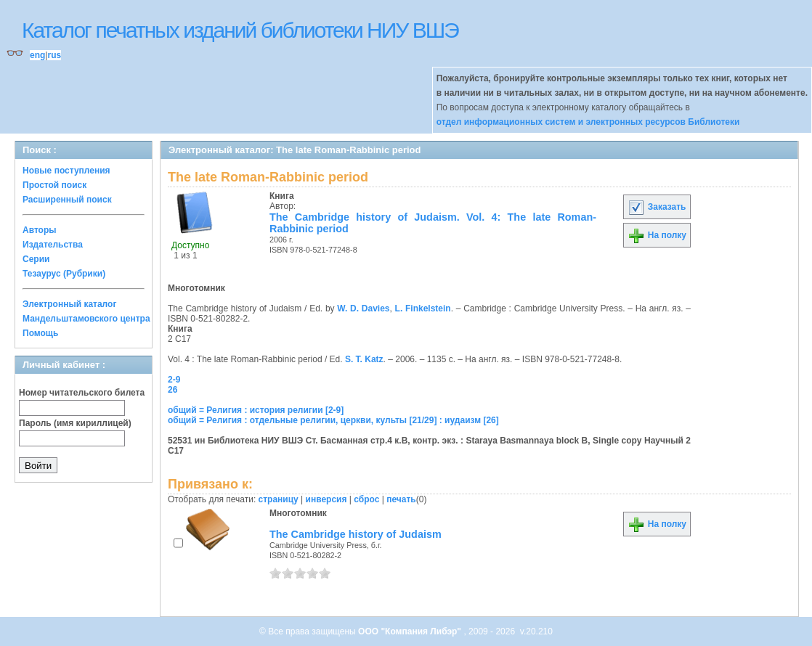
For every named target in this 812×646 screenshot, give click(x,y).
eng (37, 55)
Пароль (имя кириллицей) (75, 423)
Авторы (40, 230)
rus (54, 55)
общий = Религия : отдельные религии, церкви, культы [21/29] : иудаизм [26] (333, 420)
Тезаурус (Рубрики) (64, 274)
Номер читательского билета (82, 393)
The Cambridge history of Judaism (356, 534)
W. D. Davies (363, 308)
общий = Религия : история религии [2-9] (256, 410)
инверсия (326, 499)
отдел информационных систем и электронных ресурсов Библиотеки (588, 122)
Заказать (657, 207)
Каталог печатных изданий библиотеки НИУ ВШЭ (240, 30)
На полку (657, 235)
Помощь (40, 333)
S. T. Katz (364, 359)
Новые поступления (66, 171)
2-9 (174, 380)
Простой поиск (54, 185)
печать (401, 499)
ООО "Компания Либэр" (411, 631)
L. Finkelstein (423, 308)
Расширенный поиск (67, 200)
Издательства (53, 245)
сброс (366, 499)
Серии (36, 259)
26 (172, 390)
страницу (279, 499)
